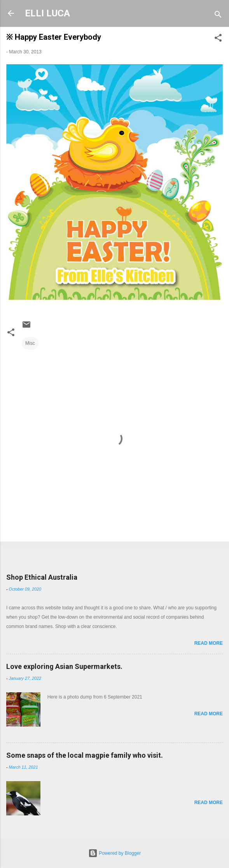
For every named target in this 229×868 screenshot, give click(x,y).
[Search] (218, 16)
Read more (209, 643)
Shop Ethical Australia (42, 577)
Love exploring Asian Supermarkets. (64, 666)
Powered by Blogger (114, 853)
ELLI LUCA (47, 13)
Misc (30, 343)
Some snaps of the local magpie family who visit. (85, 755)
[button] (218, 39)
